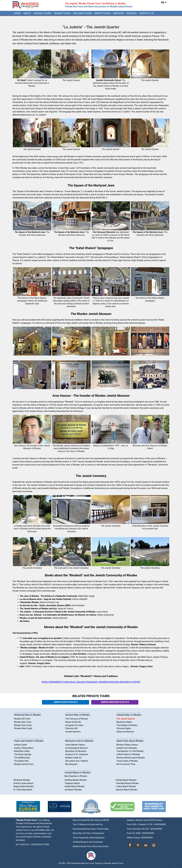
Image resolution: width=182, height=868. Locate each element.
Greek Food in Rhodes (127, 748)
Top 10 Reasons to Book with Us (88, 824)
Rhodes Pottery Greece (127, 745)
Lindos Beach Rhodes (126, 786)
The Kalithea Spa (22, 758)
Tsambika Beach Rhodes (127, 783)
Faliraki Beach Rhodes (126, 780)
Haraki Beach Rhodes (75, 786)
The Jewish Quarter (126, 719)
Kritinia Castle (21, 745)
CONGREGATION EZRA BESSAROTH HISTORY (119, 682)
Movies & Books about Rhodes (131, 758)
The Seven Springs (23, 754)
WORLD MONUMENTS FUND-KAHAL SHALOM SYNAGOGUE (70, 682)
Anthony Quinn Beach (24, 783)
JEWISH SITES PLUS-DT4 (65, 702)
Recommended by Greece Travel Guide (91, 829)
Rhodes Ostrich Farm (24, 764)
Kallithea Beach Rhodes (76, 780)
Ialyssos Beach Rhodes (127, 790)
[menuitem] (17, 13)
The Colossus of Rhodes (77, 719)
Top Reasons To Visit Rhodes (130, 751)
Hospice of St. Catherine (77, 754)
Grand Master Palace (75, 745)
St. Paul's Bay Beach (23, 790)
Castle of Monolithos (24, 748)
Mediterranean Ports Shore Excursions (91, 846)
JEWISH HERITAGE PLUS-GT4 (115, 702)
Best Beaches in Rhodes (76, 776)
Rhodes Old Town (22, 719)
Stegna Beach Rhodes (24, 786)
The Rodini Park (21, 761)
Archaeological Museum (77, 748)
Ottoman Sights (124, 728)
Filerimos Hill (71, 728)
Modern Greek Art (74, 758)
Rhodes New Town (23, 722)
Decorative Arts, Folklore (77, 761)
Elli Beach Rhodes (22, 780)
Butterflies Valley (22, 751)
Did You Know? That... (127, 764)
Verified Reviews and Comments (88, 842)
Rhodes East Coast (23, 725)
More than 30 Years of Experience (88, 833)
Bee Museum (71, 764)
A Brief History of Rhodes (128, 754)
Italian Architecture (125, 732)
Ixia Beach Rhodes (73, 790)
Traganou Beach (72, 783)
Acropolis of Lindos (74, 725)
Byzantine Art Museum (76, 751)
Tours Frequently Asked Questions (89, 838)
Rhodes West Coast (23, 728)
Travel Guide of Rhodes (127, 761)
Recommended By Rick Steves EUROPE (91, 820)
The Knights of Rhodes (127, 725)
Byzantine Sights (124, 722)
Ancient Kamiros (73, 732)
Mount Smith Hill (73, 722)
